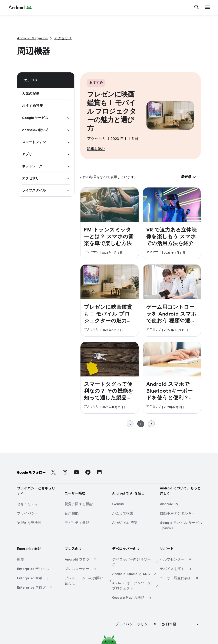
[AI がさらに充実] (136, 523)
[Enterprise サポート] (40, 578)
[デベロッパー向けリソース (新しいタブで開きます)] (136, 562)
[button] (181, 624)
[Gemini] (136, 504)
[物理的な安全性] (40, 523)
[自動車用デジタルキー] (183, 513)
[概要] (40, 559)
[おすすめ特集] (32, 106)
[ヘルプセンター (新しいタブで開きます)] (183, 559)
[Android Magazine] (32, 38)
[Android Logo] (20, 8)
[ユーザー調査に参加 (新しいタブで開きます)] (183, 578)
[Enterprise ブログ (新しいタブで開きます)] (40, 588)
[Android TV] (183, 504)
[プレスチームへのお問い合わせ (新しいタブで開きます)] (88, 581)
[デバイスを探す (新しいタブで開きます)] (183, 569)
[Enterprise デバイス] (40, 569)
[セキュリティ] (40, 504)
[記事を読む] (96, 149)
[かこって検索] (136, 513)
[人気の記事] (31, 94)
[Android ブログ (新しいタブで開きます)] (88, 559)
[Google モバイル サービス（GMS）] (183, 525)
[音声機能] (88, 513)
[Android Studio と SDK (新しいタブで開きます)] (136, 574)
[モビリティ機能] (88, 523)
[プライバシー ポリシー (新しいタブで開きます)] (136, 624)
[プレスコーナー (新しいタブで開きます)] (88, 569)
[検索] (197, 8)
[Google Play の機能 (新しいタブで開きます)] (136, 598)
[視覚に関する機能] (88, 504)
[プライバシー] (40, 513)
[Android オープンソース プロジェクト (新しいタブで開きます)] (136, 586)
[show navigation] (207, 8)
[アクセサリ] (63, 38)
